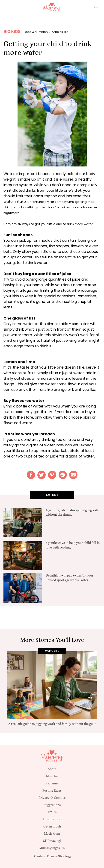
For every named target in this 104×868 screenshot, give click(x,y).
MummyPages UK (52, 848)
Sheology (65, 856)
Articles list (60, 32)
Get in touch (52, 826)
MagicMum (52, 834)
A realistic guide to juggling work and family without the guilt (52, 724)
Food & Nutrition (36, 32)
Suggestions (52, 805)
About (52, 769)
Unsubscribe (52, 819)
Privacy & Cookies (52, 798)
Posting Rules (52, 790)
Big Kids (12, 32)
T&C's (52, 812)
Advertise (52, 776)
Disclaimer (52, 783)
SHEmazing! (52, 841)
